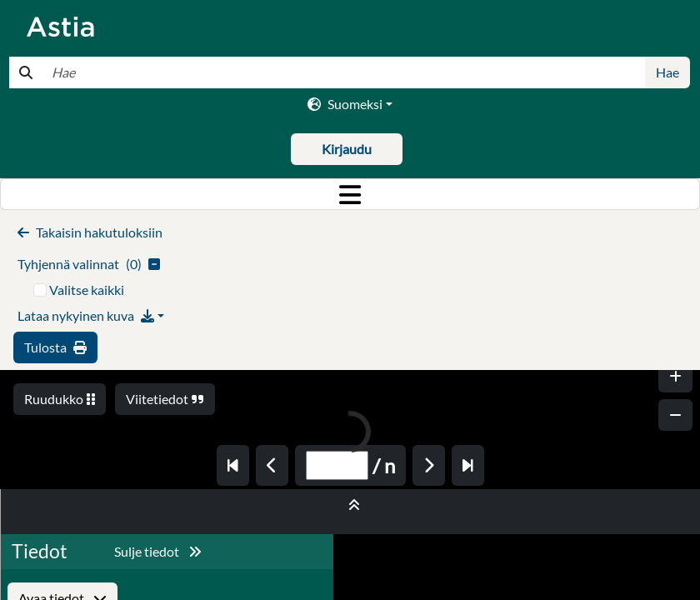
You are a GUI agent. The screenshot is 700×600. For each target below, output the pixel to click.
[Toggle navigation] (350, 194)
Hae (667, 72)
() (89, 264)
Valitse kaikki (87, 290)
